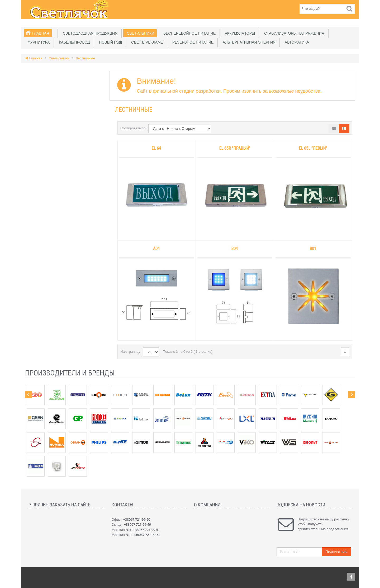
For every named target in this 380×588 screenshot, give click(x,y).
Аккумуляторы (239, 33)
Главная (41, 33)
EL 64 (156, 148)
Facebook (351, 577)
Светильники (139, 33)
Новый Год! (109, 42)
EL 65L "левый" (313, 148)
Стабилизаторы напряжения (293, 33)
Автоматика (296, 42)
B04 (234, 249)
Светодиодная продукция (89, 33)
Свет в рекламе (146, 42)
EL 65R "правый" (235, 148)
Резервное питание (192, 42)
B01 (313, 249)
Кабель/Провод (73, 42)
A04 (156, 249)
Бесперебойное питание (188, 33)
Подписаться (336, 552)
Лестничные (85, 58)
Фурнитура (38, 42)
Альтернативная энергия (248, 42)
